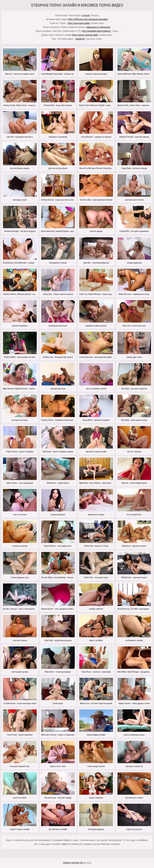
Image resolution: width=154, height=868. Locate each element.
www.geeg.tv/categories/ (98, 27)
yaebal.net (80, 39)
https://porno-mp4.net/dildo (85, 35)
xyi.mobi (86, 15)
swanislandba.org (73, 863)
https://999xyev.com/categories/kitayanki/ (88, 19)
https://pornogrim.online (79, 23)
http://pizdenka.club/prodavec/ (97, 31)
